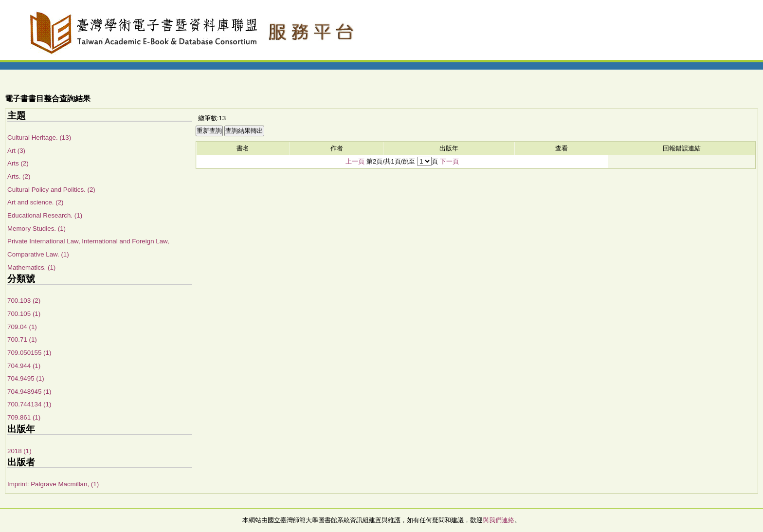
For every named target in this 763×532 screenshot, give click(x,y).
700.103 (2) (24, 301)
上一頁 (355, 161)
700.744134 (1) (29, 404)
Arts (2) (18, 163)
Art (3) (16, 151)
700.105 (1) (24, 314)
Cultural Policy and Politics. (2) (51, 190)
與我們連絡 (499, 520)
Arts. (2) (19, 176)
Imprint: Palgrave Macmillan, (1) (53, 484)
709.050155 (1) (29, 353)
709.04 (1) (22, 327)
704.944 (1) (24, 366)
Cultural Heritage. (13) (39, 138)
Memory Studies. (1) (36, 229)
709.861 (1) (24, 417)
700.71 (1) (22, 339)
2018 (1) (19, 451)
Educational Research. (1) (45, 215)
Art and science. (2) (36, 202)
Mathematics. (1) (31, 267)
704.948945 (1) (29, 392)
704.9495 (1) (26, 378)
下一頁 (449, 161)
